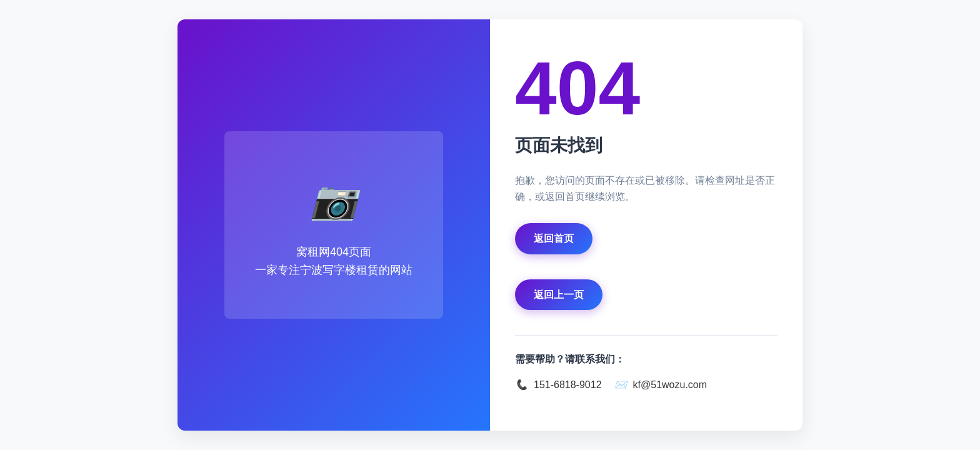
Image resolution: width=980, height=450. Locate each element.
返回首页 (554, 238)
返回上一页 (559, 295)
